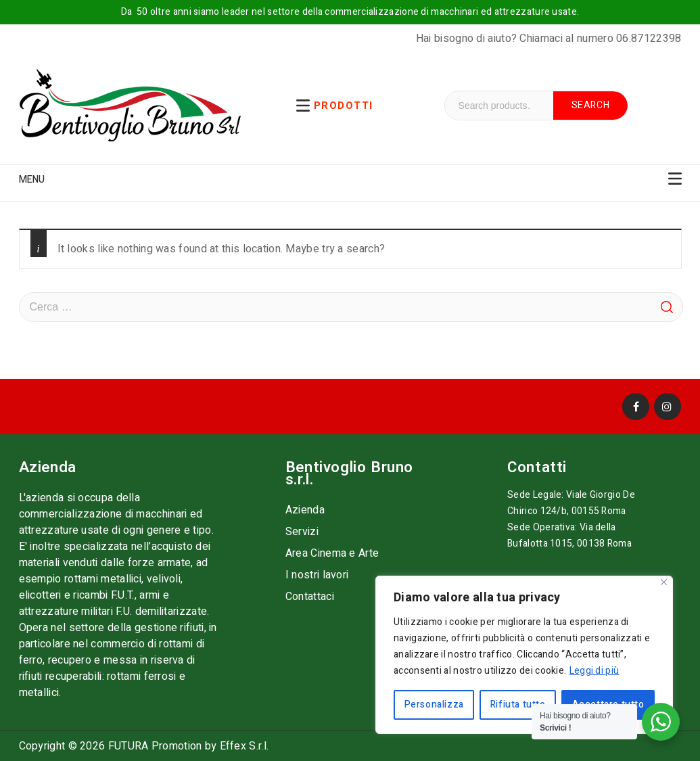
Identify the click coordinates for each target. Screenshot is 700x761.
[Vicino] (664, 582)
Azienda (305, 510)
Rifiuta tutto (518, 705)
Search (591, 105)
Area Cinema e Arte (332, 553)
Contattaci (310, 597)
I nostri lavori (317, 575)
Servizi (302, 532)
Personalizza (434, 705)
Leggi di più (594, 671)
